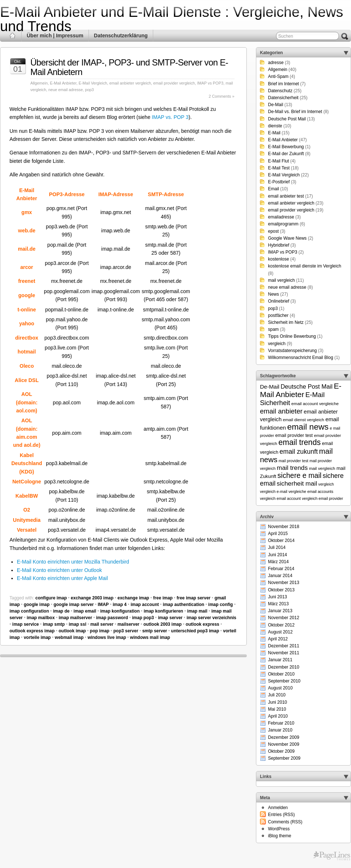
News (273, 294)
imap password (112, 618)
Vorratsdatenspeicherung (292, 351)
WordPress (279, 829)
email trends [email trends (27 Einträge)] (299, 442)
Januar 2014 (280, 576)
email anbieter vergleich (130, 83)
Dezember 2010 (284, 667)
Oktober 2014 (281, 540)
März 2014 (278, 562)
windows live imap (107, 637)
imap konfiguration (120, 611)
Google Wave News (287, 238)
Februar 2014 (281, 569)
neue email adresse (65, 90)
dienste (275, 126)
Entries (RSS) (281, 815)
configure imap (51, 598)
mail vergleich (281, 280)
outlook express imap (32, 631)
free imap (163, 598)
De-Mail (275, 105)
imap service (26, 624)
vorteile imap (37, 637)
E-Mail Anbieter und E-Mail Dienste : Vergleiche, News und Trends (172, 19)
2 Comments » (222, 96)
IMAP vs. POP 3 (170, 117)
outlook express (203, 624)
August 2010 (280, 688)
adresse (276, 63)
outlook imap (72, 631)
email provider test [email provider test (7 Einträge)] (294, 435)
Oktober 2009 (281, 751)
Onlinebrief (279, 301)
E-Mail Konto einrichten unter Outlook (59, 570)
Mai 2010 (277, 709)
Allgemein (39, 83)
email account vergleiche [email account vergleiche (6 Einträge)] (315, 403)
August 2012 (280, 632)
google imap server (73, 605)
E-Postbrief (279, 182)
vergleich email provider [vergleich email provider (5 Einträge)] (323, 498)
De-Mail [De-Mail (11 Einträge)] (270, 387)
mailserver (128, 624)
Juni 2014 (278, 555)
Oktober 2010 (281, 674)
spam (273, 329)
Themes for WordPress (332, 856)
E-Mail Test (279, 168)
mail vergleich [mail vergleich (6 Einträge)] (322, 468)
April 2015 (278, 534)
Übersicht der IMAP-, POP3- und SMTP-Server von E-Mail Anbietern (129, 67)
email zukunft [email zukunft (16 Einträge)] (299, 452)
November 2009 (284, 744)
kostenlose (278, 259)
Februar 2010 (281, 723)
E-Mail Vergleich (93, 83)
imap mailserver (75, 618)
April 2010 (278, 716)
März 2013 (278, 604)
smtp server (155, 631)
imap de (61, 611)
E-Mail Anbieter (63, 83)
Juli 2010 (277, 695)
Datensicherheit (283, 98)
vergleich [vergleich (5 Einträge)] (326, 484)
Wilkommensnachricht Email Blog (301, 358)
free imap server (194, 598)
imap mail (197, 611)
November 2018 (284, 527)
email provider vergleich (174, 83)
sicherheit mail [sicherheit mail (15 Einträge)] (297, 483)
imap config (221, 605)
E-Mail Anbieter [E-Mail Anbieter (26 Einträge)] (301, 390)
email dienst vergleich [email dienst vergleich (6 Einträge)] (303, 420)
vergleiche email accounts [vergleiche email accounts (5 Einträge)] (311, 491)
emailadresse (281, 217)
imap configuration (29, 611)
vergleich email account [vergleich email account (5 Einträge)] (280, 498)
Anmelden (278, 808)
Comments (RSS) (285, 822)
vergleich (277, 344)
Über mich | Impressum (55, 35)
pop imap (100, 631)
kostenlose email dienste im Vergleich (305, 266)
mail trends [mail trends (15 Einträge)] (292, 468)
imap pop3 (143, 618)
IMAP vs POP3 (210, 83)
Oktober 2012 (281, 625)
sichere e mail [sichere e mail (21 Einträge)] (299, 475)
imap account (145, 605)
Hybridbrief (279, 245)
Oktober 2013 (281, 590)
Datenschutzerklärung (121, 35)
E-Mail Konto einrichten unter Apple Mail (62, 578)
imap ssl (78, 624)
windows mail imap (150, 637)
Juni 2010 (278, 702)
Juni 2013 (278, 597)
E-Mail (274, 133)
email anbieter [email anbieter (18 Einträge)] (281, 411)
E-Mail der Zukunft (286, 154)
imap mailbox (41, 618)
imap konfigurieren (163, 611)
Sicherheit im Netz (286, 322)
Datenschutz (280, 91)
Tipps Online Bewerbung (292, 336)
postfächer (278, 315)
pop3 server (126, 631)
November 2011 (284, 653)
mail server (102, 624)
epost (273, 231)
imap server (170, 618)
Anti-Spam (278, 76)
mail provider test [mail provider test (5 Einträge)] (293, 461)
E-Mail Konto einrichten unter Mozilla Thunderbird (73, 562)
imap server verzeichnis (211, 618)
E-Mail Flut (278, 161)
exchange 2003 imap (92, 598)
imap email (85, 611)
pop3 (89, 90)
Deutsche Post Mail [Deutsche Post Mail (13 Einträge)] (306, 386)
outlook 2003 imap (163, 624)
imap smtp (54, 624)
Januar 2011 (280, 660)
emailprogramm (283, 224)
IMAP (103, 605)
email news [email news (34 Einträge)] (308, 427)
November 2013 (284, 583)
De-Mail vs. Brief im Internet (295, 112)
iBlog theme (280, 836)
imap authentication (183, 605)
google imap (37, 605)
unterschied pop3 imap (195, 631)
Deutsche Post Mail (287, 119)
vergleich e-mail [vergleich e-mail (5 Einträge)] (274, 491)
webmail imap (69, 637)
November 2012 (284, 618)
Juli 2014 (277, 547)
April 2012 (278, 639)
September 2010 (284, 681)
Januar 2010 (280, 730)
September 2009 (284, 758)
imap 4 (120, 605)
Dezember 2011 (284, 646)
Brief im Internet (284, 84)
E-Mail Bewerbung (286, 147)
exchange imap (133, 598)
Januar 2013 (280, 611)
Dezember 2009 (284, 737)
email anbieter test (286, 196)
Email (273, 189)
